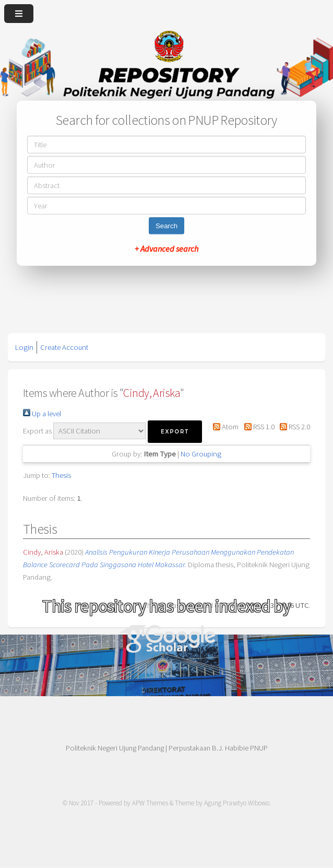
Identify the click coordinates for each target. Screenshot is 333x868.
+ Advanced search (166, 249)
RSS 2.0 (293, 427)
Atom (224, 427)
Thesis (61, 475)
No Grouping (201, 454)
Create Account (64, 347)
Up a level (42, 414)
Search (166, 226)
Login (24, 347)
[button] (175, 432)
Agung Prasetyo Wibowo (237, 803)
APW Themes (150, 803)
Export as (37, 431)
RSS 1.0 (257, 427)
